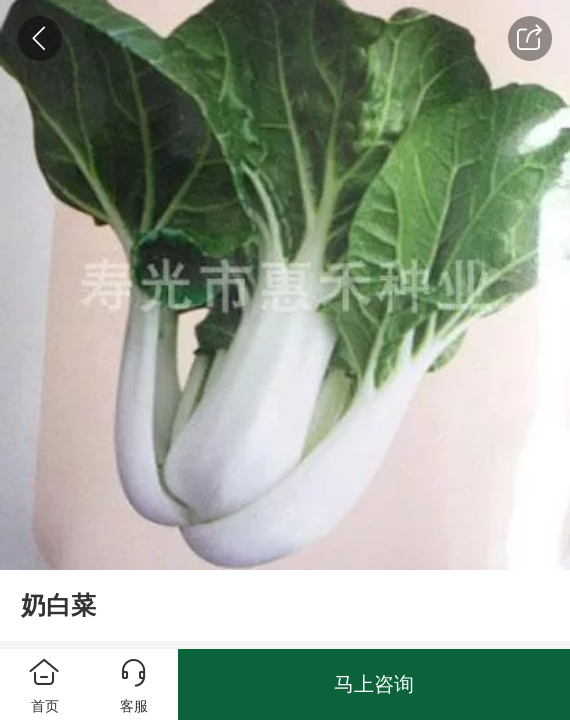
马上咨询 (374, 684)
